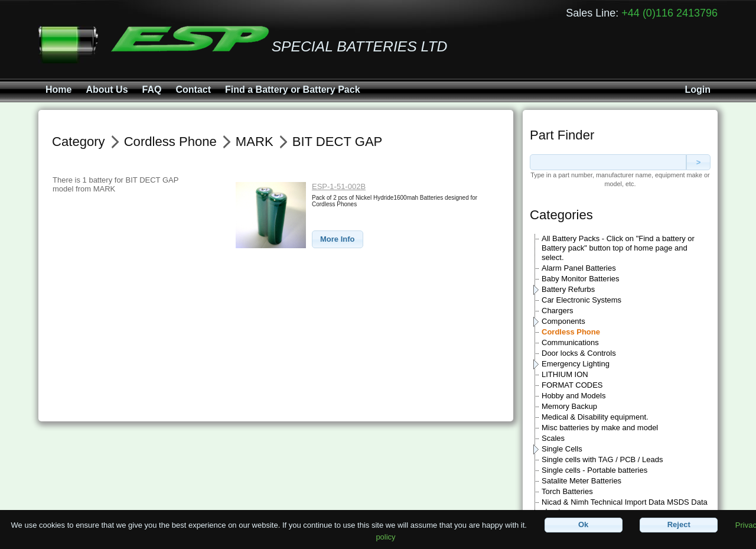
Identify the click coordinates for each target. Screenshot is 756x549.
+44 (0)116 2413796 (669, 13)
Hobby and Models (573, 396)
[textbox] (608, 162)
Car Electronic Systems (581, 300)
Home (58, 90)
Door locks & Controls (579, 353)
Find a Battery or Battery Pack (293, 90)
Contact (193, 90)
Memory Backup (569, 406)
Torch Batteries (567, 491)
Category (79, 142)
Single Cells (562, 449)
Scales (553, 438)
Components (563, 321)
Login (698, 90)
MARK (255, 142)
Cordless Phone (571, 332)
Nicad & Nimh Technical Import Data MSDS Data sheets (625, 507)
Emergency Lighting (576, 364)
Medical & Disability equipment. (595, 417)
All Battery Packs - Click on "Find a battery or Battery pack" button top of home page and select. (618, 248)
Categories (561, 215)
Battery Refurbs (568, 289)
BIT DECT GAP (338, 142)
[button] (338, 240)
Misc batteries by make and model (600, 428)
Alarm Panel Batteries (579, 268)
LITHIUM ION (565, 374)
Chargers (557, 311)
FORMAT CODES (572, 385)
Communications (570, 342)
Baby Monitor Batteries (581, 279)
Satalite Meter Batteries (581, 481)
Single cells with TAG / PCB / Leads (602, 459)
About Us (107, 90)
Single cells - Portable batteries (594, 470)
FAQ (152, 90)
